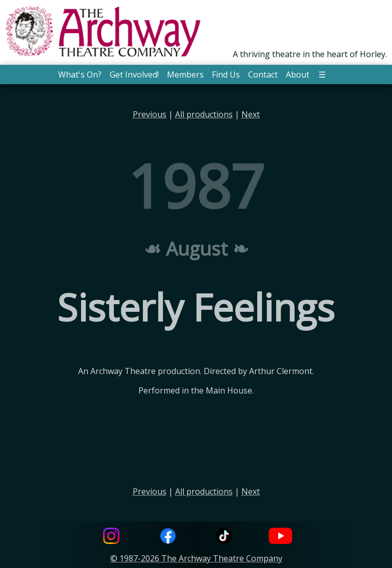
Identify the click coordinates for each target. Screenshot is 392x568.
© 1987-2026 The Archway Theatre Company (196, 558)
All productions (204, 114)
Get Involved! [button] (134, 75)
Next (251, 114)
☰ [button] (322, 75)
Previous (150, 114)
